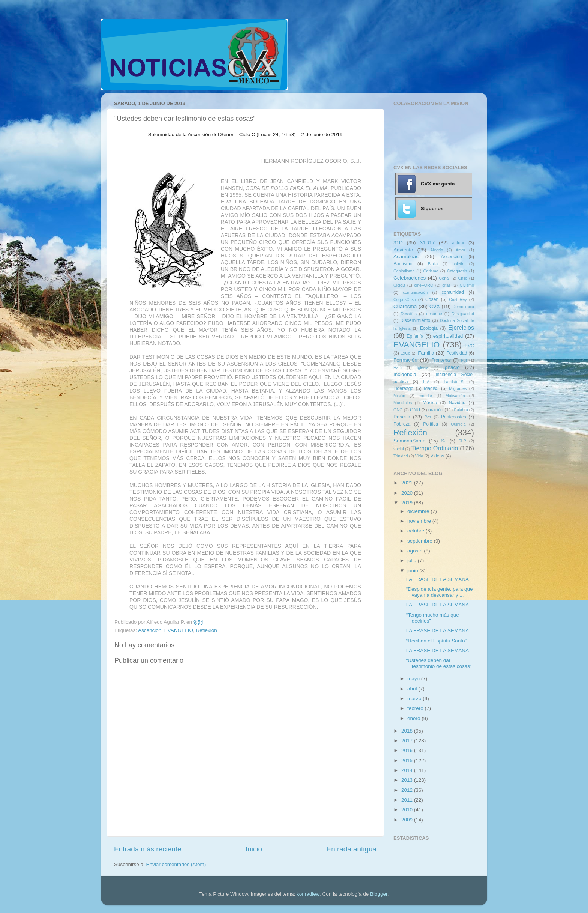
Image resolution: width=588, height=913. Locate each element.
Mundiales (403, 403)
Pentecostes (454, 417)
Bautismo (403, 264)
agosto (415, 551)
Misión (399, 396)
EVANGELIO (179, 630)
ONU (415, 410)
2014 (408, 770)
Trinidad (401, 456)
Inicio (254, 849)
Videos (437, 456)
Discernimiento (415, 320)
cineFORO (424, 285)
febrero (416, 708)
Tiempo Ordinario (435, 448)
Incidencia (405, 374)
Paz (428, 417)
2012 (408, 790)
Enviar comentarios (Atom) (176, 864)
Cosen (432, 299)
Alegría (436, 250)
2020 (408, 493)
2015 (408, 760)
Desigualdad (463, 314)
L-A (426, 382)
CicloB (399, 285)
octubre (416, 531)
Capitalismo (404, 271)
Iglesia (422, 367)
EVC (469, 346)
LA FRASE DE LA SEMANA (437, 579)
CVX (435, 306)
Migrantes (458, 388)
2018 (408, 731)
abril (413, 689)
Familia (426, 353)
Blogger (379, 894)
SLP (462, 441)
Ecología (429, 328)
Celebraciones (409, 278)
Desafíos (409, 314)
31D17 (427, 243)
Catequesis (457, 271)
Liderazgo (403, 388)
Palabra (461, 410)
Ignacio (451, 367)
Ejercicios (461, 328)
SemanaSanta (409, 441)
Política (430, 424)
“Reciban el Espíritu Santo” (436, 641)
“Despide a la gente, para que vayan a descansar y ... (439, 592)
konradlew (308, 894)
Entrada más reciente (148, 849)
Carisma (431, 271)
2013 (408, 780)
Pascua (402, 417)
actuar (458, 243)
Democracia (463, 307)
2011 (408, 800)
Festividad (457, 353)
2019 (408, 503)
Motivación (455, 396)
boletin (458, 264)
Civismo (467, 285)
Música (430, 403)
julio (412, 560)
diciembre (419, 511)
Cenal (444, 278)
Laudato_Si (454, 382)
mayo (414, 679)
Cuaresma (405, 306)
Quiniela (458, 424)
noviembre (420, 521)
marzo (415, 699)
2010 (408, 810)
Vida (419, 456)
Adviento (403, 250)
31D (398, 243)
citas (446, 285)
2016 (408, 750)
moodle (425, 396)
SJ (444, 441)
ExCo (405, 353)
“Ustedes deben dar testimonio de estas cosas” (439, 663)
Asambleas (406, 256)
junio (413, 571)
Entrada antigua (352, 849)
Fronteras (441, 360)
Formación (405, 360)
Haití (397, 367)
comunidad (452, 292)
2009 (408, 820)
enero (414, 718)
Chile (463, 278)
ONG (398, 410)
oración (436, 410)
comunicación (415, 292)
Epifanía (415, 336)
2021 (408, 483)
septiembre (421, 541)
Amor (460, 250)
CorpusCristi (404, 299)
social (399, 449)
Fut (464, 360)
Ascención (150, 630)
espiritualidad (448, 336)
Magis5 (431, 388)
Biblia (433, 264)
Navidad (457, 403)
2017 (408, 741)
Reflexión (206, 630)
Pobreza (402, 424)
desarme (434, 314)
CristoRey (458, 299)
